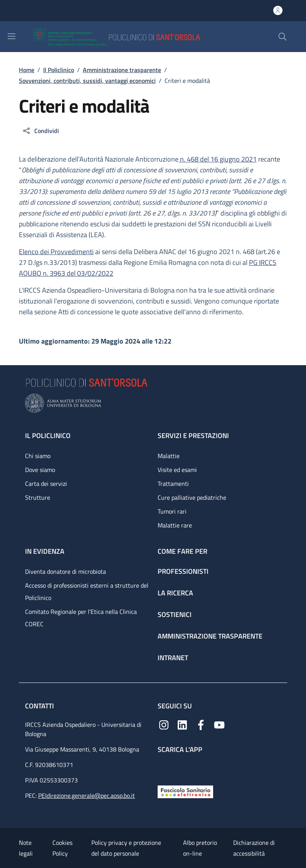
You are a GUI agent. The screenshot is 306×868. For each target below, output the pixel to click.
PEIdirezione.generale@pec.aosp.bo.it (87, 796)
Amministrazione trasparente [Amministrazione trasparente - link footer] (210, 636)
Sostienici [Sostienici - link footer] (175, 614)
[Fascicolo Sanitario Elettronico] (185, 791)
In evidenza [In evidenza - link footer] (45, 551)
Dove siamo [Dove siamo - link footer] (40, 470)
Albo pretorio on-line (200, 848)
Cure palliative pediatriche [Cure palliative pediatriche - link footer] (192, 497)
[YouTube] (219, 724)
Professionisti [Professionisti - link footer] (183, 571)
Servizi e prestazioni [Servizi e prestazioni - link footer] (193, 436)
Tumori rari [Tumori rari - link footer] (172, 511)
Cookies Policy (62, 848)
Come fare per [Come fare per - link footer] (182, 551)
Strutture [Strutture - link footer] (38, 497)
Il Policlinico (59, 70)
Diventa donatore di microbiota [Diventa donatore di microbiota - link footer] (66, 571)
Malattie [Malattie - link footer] (169, 456)
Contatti (40, 706)
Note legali (26, 848)
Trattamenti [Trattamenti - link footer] (173, 484)
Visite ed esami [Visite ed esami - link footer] (177, 470)
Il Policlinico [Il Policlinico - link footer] (48, 436)
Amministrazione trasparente (122, 70)
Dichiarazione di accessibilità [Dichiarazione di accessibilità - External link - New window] (254, 848)
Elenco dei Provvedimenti (56, 252)
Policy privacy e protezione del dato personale (126, 848)
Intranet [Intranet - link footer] (173, 658)
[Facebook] (201, 724)
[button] (282, 37)
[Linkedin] (182, 724)
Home (27, 70)
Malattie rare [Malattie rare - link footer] (175, 525)
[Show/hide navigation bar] (12, 36)
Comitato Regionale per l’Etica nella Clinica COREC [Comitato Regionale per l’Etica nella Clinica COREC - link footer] (81, 618)
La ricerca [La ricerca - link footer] (175, 593)
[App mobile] (164, 768)
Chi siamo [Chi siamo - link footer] (38, 456)
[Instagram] (164, 724)
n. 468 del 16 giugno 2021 (218, 159)
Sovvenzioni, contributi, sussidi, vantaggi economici (87, 81)
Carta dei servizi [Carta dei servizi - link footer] (46, 484)
